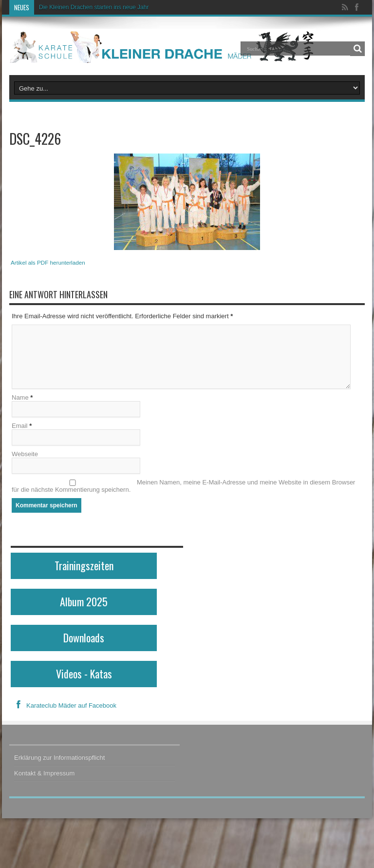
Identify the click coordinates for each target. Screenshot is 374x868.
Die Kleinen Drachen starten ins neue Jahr (94, 7)
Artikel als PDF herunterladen (48, 262)
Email (20, 426)
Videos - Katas (84, 674)
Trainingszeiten (84, 565)
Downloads (84, 637)
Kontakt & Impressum (44, 773)
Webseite (25, 454)
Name (20, 397)
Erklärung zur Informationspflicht (59, 758)
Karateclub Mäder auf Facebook (64, 705)
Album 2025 (84, 601)
